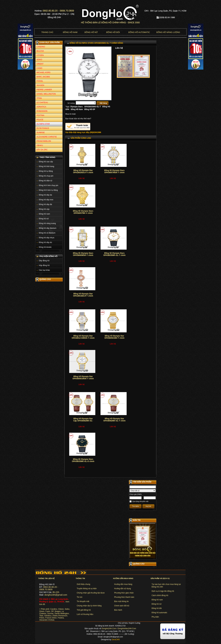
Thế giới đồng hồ (84, 610)
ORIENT (40, 64)
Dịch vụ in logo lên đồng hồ (163, 591)
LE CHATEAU (42, 103)
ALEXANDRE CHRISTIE (47, 137)
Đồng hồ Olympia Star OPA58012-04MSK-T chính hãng (83, 338)
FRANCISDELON (44, 141)
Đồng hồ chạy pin (46, 176)
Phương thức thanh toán (124, 597)
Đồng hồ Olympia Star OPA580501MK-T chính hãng (114, 338)
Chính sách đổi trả (122, 606)
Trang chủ (47, 32)
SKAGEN (40, 85)
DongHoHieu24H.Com (127, 629)
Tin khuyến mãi (83, 601)
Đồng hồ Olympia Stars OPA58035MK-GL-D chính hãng (83, 461)
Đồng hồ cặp (44, 209)
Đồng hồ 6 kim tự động (48, 190)
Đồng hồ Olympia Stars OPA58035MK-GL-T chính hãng (114, 255)
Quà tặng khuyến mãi (140, 501)
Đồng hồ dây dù (45, 242)
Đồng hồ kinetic (45, 247)
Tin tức (80, 597)
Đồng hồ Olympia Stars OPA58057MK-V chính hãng (83, 213)
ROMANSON (42, 111)
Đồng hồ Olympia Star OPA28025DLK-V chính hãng (83, 173)
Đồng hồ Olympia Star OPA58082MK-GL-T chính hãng (114, 421)
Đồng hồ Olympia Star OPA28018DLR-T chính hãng (83, 296)
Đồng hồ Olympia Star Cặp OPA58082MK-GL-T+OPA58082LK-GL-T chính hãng (83, 422)
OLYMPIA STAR (43, 124)
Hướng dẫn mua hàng (123, 584)
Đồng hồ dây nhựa (47, 238)
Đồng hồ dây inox (46, 200)
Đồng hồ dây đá (45, 204)
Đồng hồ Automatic (139, 32)
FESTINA (40, 115)
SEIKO (39, 60)
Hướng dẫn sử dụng (122, 589)
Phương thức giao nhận (124, 593)
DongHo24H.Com (109, 629)
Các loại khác (44, 270)
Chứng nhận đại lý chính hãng (89, 606)
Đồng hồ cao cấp (46, 162)
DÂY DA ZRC (42, 150)
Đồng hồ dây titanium (48, 228)
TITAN (39, 98)
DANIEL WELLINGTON (46, 94)
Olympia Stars (77, 107)
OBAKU (40, 145)
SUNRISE (41, 133)
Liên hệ (119, 48)
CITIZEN (40, 55)
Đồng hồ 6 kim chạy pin (48, 185)
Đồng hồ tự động (46, 171)
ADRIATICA (41, 107)
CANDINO (41, 47)
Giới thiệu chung (83, 584)
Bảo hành (118, 610)
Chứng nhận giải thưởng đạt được (91, 593)
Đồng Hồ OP (90, 109)
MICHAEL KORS (43, 72)
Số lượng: (71, 103)
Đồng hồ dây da (45, 195)
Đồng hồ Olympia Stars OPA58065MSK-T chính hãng (83, 255)
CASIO (39, 68)
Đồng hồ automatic (159, 613)
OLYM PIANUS (43, 128)
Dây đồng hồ (44, 261)
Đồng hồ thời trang (47, 166)
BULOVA (40, 51)
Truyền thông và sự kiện (87, 589)
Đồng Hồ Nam (77, 109)
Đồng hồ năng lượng (168, 32)
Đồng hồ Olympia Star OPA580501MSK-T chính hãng (83, 379)
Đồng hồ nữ (91, 32)
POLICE (40, 120)
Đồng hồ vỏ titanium (47, 233)
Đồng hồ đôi (113, 32)
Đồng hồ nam (70, 32)
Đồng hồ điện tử (46, 181)
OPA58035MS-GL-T (93, 107)
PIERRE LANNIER (44, 90)
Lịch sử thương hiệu (85, 614)
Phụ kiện (155, 617)
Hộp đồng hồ (44, 265)
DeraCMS (116, 640)
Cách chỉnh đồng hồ (160, 595)
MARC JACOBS (43, 77)
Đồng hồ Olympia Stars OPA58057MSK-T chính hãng (114, 173)
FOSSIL (40, 81)
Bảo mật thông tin (121, 601)
